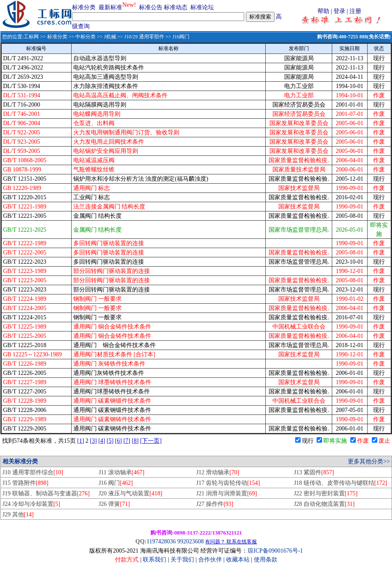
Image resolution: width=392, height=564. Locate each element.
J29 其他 (18, 515)
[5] (110, 441)
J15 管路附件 (25, 483)
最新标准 (110, 7)
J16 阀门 (116, 483)
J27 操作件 (215, 504)
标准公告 (151, 7)
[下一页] (151, 441)
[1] (80, 441)
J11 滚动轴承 (121, 472)
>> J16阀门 (177, 37)
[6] (118, 441)
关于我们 (183, 560)
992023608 (191, 541)
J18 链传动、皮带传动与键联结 (340, 483)
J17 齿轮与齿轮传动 (228, 483)
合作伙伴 (210, 560)
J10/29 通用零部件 (144, 37)
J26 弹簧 (114, 504)
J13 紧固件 (314, 472)
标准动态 (176, 7)
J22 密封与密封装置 (326, 493)
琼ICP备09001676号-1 (275, 551)
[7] (127, 441)
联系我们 (155, 560)
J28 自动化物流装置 (324, 504)
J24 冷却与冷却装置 (31, 504)
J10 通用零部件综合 (33, 472)
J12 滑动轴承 (218, 472)
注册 (355, 11)
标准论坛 (202, 7)
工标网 (31, 37)
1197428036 (161, 541)
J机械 (110, 37)
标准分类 (84, 7)
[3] (93, 441)
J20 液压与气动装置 (130, 493)
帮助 (323, 11)
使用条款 (266, 560)
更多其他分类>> (369, 461)
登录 (339, 11)
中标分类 (85, 37)
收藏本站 (238, 560)
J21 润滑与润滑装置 (227, 493)
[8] (135, 441)
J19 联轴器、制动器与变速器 (46, 493)
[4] (101, 441)
